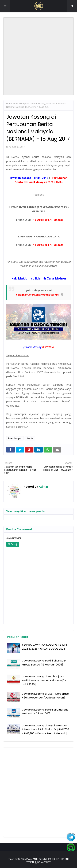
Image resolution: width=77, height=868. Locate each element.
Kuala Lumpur (21, 104)
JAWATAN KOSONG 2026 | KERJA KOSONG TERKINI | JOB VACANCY (48, 860)
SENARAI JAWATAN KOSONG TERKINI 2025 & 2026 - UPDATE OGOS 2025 (44, 647)
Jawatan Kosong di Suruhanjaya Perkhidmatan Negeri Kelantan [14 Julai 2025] (44, 680)
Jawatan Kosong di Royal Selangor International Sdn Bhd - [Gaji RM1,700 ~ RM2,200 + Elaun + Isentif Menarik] (46, 729)
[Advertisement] (38, 56)
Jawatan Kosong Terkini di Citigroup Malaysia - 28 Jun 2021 (45, 712)
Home (9, 104)
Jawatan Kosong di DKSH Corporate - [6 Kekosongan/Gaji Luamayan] (45, 696)
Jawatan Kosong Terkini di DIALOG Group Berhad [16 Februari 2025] (44, 663)
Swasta (30, 438)
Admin (43, 487)
